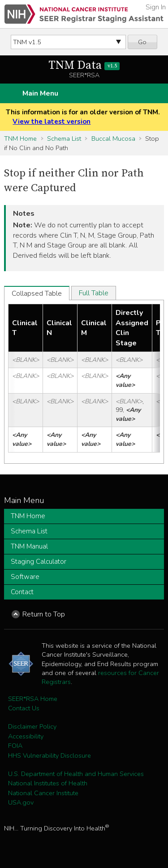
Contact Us (24, 708)
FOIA (15, 746)
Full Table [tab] (94, 293)
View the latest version (52, 122)
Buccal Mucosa (113, 138)
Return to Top (44, 614)
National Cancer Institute (43, 793)
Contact (22, 592)
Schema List (64, 138)
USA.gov (21, 802)
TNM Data (84, 65)
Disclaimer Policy (32, 726)
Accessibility (26, 736)
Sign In (156, 7)
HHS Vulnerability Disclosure (50, 755)
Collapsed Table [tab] (37, 294)
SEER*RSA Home (33, 699)
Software (25, 577)
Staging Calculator (39, 562)
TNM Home (20, 138)
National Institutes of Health (48, 783)
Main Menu (40, 93)
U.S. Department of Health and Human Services (76, 774)
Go (142, 42)
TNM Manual (29, 546)
